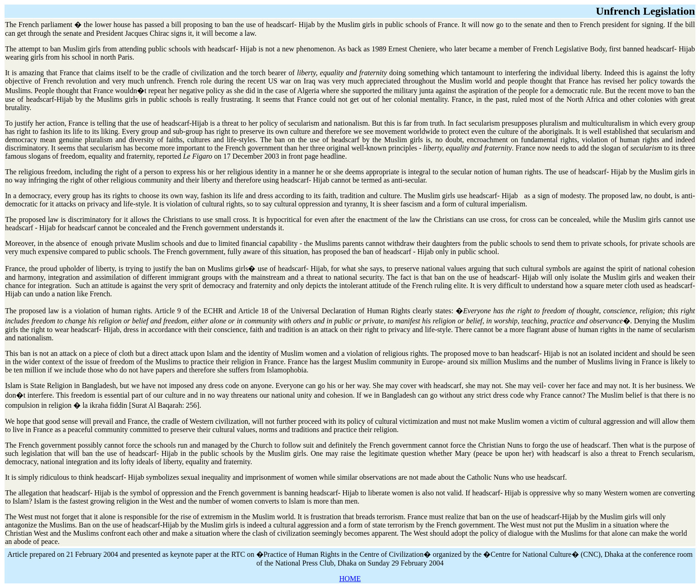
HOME (350, 579)
